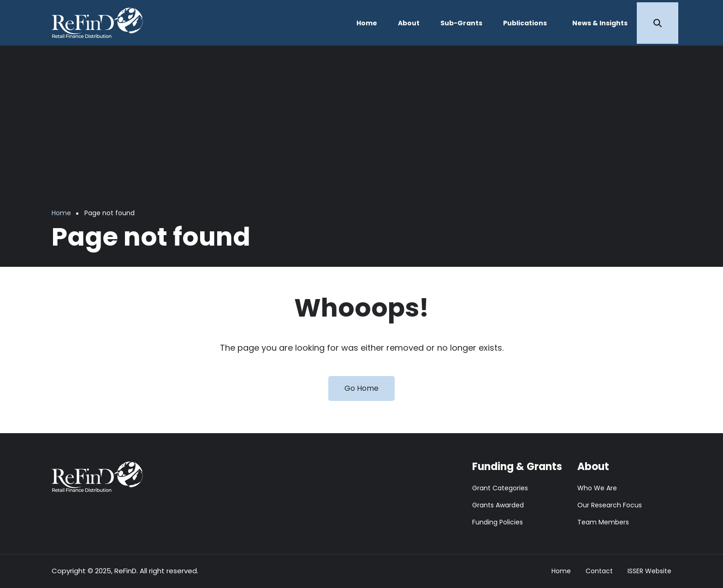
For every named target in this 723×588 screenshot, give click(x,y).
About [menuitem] (409, 23)
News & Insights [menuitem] (600, 23)
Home (561, 571)
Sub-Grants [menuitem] (461, 23)
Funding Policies (498, 522)
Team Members (603, 522)
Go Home (361, 388)
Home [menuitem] (367, 23)
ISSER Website (649, 571)
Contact (599, 571)
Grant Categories (500, 488)
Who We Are (597, 488)
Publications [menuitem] (525, 23)
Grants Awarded (498, 505)
